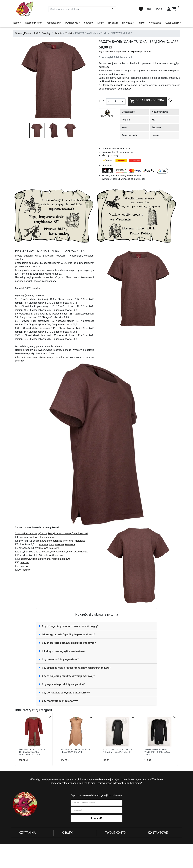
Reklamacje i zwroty (30, 845)
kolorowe (68, 541)
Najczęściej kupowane (74, 845)
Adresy (109, 845)
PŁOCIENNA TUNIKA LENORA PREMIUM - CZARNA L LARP (117, 751)
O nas (65, 838)
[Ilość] (115, 101)
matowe (34, 537)
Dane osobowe (113, 838)
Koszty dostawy (28, 852)
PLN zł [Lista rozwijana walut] (160, 9)
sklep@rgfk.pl (166, 851)
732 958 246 (167, 846)
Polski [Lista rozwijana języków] (149, 9)
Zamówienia (112, 842)
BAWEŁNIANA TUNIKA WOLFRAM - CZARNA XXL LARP (157, 752)
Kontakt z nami (27, 856)
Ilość (101, 101)
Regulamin (25, 842)
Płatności (24, 849)
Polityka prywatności (30, 838)
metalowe (80, 541)
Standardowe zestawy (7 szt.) (31, 533)
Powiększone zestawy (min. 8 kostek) (68, 533)
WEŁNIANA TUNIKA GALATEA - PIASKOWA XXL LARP (75, 751)
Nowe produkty (70, 842)
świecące (83, 552)
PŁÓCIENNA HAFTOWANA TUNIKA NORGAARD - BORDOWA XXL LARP (32, 752)
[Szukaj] (82, 9)
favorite (141, 9)
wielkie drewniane (41, 559)
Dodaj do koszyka (147, 101)
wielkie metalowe (61, 559)
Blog (65, 849)
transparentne (47, 537)
